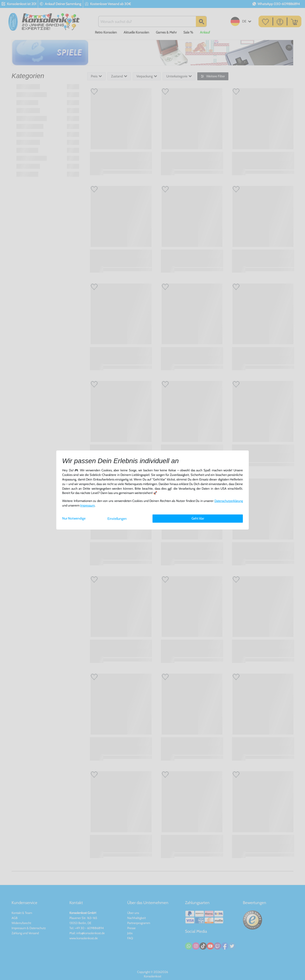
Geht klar (198, 518)
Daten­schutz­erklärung (229, 501)
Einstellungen (117, 519)
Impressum (87, 505)
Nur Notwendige (74, 518)
